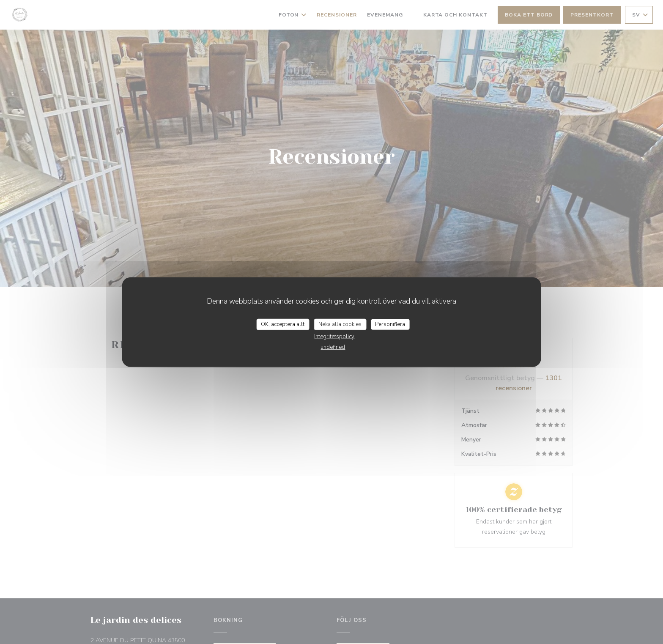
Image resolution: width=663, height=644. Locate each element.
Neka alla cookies (340, 324)
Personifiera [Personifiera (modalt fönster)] (390, 324)
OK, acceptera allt (283, 324)
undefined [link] (333, 347)
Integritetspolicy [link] (334, 337)
